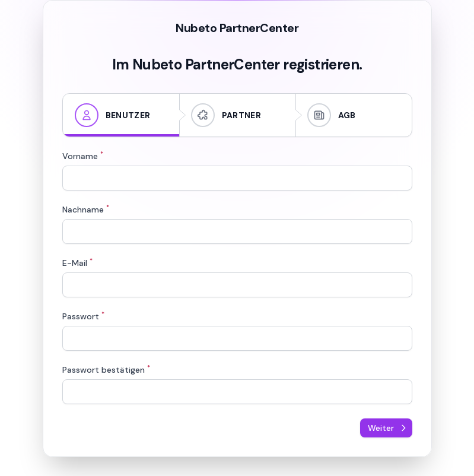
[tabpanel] (237, 278)
